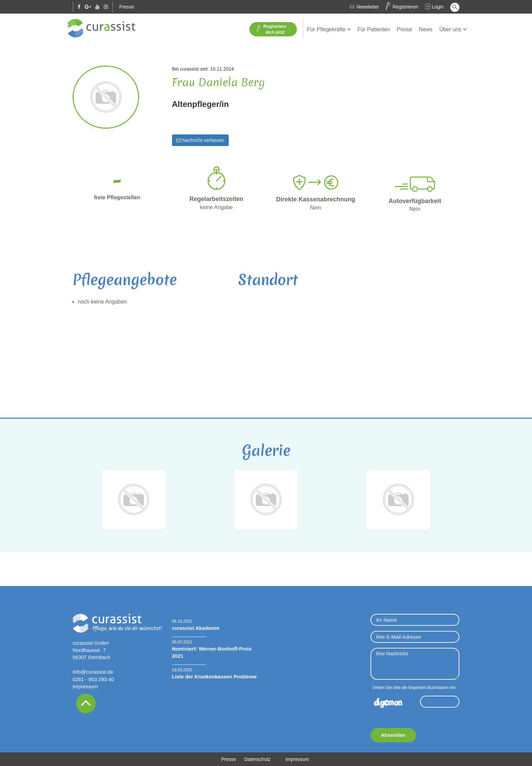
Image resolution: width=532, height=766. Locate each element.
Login (438, 7)
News (426, 29)
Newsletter (368, 7)
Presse (127, 7)
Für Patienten (374, 29)
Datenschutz (258, 759)
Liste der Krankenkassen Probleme (214, 677)
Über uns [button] (451, 29)
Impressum (85, 686)
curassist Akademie (196, 628)
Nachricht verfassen (201, 140)
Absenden (393, 735)
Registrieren (405, 7)
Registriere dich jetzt (272, 29)
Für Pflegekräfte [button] (327, 29)
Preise (404, 29)
